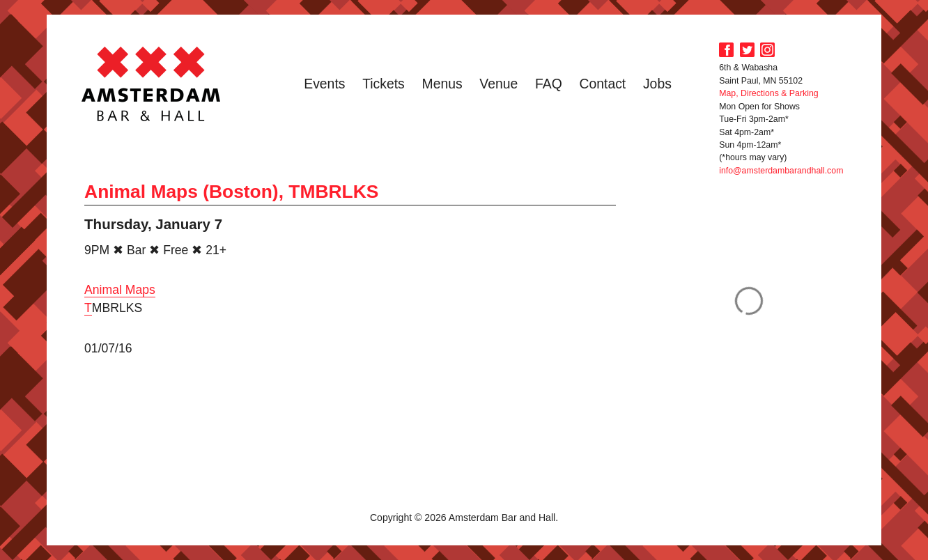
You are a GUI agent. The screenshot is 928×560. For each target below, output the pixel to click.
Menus (442, 84)
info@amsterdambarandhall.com (781, 171)
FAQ (549, 84)
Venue (498, 84)
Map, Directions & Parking (768, 93)
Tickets (384, 84)
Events (324, 84)
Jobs (657, 84)
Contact (602, 84)
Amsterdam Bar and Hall (151, 84)
